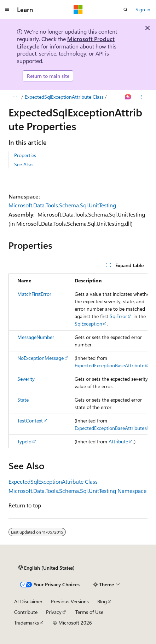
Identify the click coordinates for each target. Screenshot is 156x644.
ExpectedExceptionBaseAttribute (109, 365)
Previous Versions (70, 601)
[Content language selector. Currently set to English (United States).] (47, 568)
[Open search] (126, 10)
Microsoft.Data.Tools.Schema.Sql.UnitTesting (62, 205)
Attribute (118, 441)
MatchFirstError (34, 294)
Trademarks (27, 623)
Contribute (26, 612)
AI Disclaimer (28, 601)
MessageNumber (36, 337)
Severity (26, 379)
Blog (102, 601)
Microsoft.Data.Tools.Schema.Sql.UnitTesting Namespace (77, 491)
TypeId (24, 441)
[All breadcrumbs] (15, 97)
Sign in (143, 9)
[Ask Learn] (128, 97)
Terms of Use (89, 612)
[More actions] (141, 97)
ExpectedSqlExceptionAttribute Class (64, 97)
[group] (78, 361)
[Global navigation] (7, 10)
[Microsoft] (78, 10)
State (23, 400)
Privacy (54, 612)
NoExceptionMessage (41, 358)
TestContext (30, 421)
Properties (25, 155)
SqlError (118, 316)
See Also (23, 164)
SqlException (88, 324)
